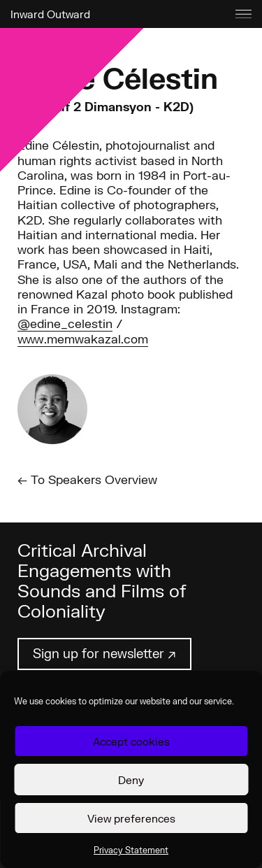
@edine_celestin (65, 323)
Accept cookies (131, 741)
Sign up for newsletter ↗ (104, 653)
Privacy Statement (131, 850)
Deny (131, 780)
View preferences (131, 818)
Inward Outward (50, 14)
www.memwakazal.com (83, 339)
